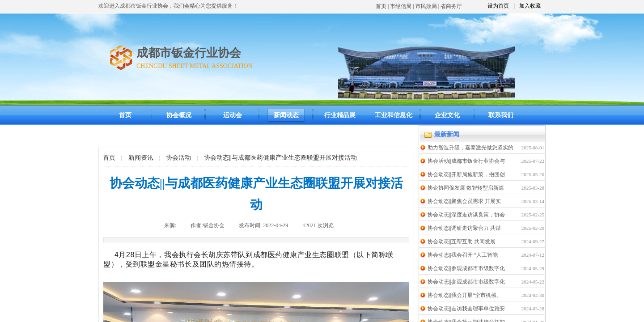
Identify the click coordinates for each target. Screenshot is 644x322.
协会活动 (178, 158)
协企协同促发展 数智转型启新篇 (466, 188)
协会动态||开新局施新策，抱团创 (466, 174)
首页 (381, 6)
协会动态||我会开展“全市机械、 (465, 295)
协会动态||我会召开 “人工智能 (463, 255)
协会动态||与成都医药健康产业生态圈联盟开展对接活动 (280, 158)
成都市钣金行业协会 (189, 53)
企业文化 (447, 115)
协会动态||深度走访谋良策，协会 (466, 215)
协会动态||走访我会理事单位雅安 (466, 309)
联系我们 (501, 115)
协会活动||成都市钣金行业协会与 (466, 161)
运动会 (233, 115)
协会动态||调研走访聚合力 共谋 (464, 228)
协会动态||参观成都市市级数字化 (466, 268)
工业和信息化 (394, 115)
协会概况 (179, 115)
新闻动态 (286, 115)
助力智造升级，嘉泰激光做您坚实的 (470, 148)
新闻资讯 (141, 158)
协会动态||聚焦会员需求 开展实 (464, 201)
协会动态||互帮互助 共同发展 (462, 241)
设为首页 (498, 6)
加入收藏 (530, 6)
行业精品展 (340, 115)
